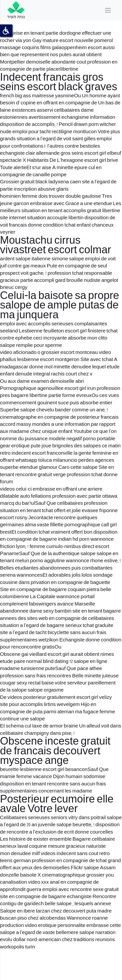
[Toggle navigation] (108, 10)
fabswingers (42, 604)
